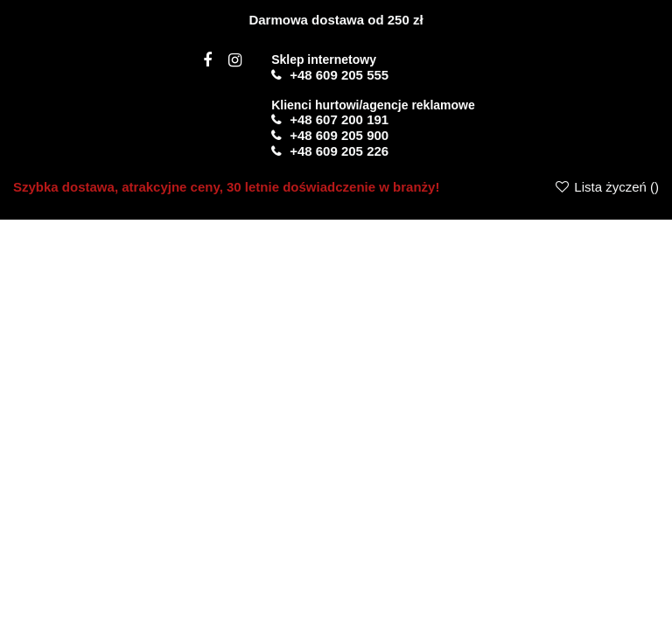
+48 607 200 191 (339, 119)
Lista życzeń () (606, 187)
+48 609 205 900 (339, 135)
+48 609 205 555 (339, 75)
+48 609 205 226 (339, 151)
